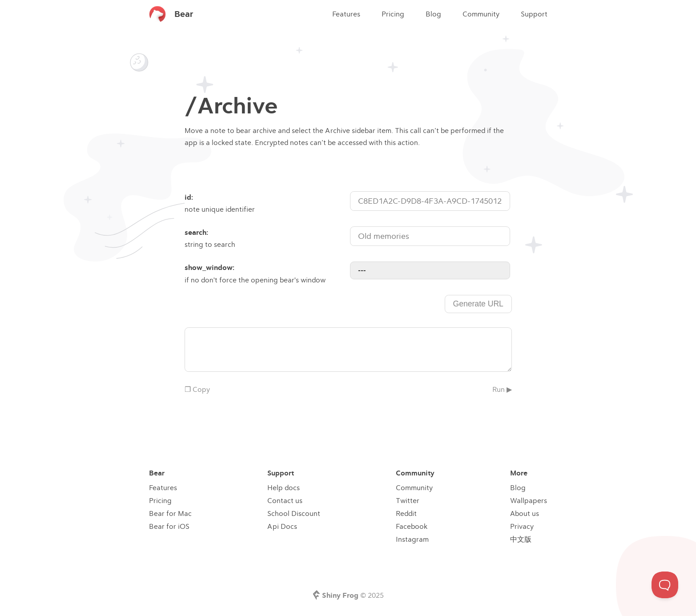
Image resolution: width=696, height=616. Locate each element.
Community (481, 14)
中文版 (521, 539)
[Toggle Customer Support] (665, 585)
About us (525, 513)
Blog (433, 14)
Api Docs (282, 526)
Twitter (408, 500)
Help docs (284, 487)
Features (346, 14)
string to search (266, 238)
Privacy (522, 526)
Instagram (412, 539)
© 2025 (353, 595)
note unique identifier (266, 202)
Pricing (393, 14)
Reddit (406, 513)
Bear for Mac (170, 513)
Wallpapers (529, 500)
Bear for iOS (169, 526)
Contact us (285, 500)
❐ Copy (197, 389)
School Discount (294, 513)
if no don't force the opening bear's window (266, 273)
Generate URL (478, 304)
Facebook (412, 526)
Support (534, 14)
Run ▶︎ (502, 389)
